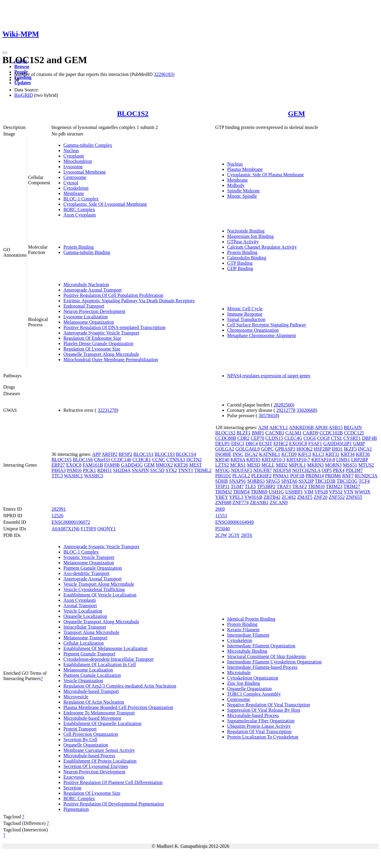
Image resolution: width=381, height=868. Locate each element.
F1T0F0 (88, 529)
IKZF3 (350, 449)
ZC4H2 (289, 497)
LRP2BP (360, 460)
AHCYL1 (278, 427)
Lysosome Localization (86, 317)
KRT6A (238, 460)
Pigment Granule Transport (89, 654)
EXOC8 (74, 465)
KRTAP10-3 (274, 460)
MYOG (222, 470)
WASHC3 (94, 476)
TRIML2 (203, 470)
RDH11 (105, 470)
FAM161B (93, 465)
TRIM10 (316, 486)
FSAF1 (315, 444)
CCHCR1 (142, 460)
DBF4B (369, 438)
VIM (309, 492)
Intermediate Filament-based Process (262, 667)
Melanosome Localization (88, 670)
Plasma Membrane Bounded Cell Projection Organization (118, 707)
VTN (348, 492)
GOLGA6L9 (248, 449)
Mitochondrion (78, 161)
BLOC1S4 (186, 454)
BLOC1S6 (83, 460)
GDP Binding (240, 268)
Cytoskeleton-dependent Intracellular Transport (108, 659)
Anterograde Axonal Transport (93, 290)
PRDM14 (315, 476)
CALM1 (293, 433)
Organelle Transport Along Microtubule (101, 354)
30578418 (268, 416)
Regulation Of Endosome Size (92, 338)
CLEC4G (293, 438)
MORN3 (333, 465)
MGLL (268, 465)
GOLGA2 (225, 449)
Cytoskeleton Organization (253, 678)
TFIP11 (222, 486)
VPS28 (321, 492)
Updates (23, 83)
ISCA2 (251, 454)
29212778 (286, 410)
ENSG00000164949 (235, 522)
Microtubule (239, 673)
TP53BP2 (266, 486)
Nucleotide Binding (246, 231)
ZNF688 (223, 502)
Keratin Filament (243, 630)
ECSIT (266, 444)
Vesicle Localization (83, 611)
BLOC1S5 (62, 460)
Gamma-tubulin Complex (88, 145)
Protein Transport (80, 729)
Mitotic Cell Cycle (245, 309)
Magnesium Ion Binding (250, 236)
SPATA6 (289, 481)
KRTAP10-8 (323, 460)
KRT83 (253, 460)
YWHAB (253, 497)
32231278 (107, 410)
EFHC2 (281, 444)
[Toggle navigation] (5, 53)
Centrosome (75, 177)
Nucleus (71, 151)
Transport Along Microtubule (91, 632)
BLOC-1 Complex (81, 199)
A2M (263, 427)
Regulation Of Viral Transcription (259, 731)
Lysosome (73, 167)
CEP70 (257, 438)
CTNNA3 (176, 460)
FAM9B (112, 465)
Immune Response (245, 314)
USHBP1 (294, 492)
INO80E (223, 454)
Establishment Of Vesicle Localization (100, 595)
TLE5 (250, 486)
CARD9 (310, 433)
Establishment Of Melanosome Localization (105, 648)
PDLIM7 (355, 470)
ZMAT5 (305, 497)
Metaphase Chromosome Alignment (261, 335)
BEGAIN (353, 427)
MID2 (282, 465)
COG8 (323, 438)
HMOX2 (164, 465)
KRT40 (222, 460)
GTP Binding (240, 263)
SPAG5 (273, 481)
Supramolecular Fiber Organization (261, 721)
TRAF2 (300, 486)
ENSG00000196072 (71, 522)
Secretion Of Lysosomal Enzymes (96, 766)
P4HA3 (59, 470)
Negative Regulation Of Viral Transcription (268, 705)
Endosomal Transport (84, 306)
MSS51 (350, 465)
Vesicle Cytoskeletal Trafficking (94, 589)
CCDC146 (121, 460)
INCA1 (365, 449)
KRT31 (332, 454)
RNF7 (348, 476)
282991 (59, 509)
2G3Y (234, 535)
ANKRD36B (302, 427)
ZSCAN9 (279, 502)
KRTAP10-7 (298, 460)
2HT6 (246, 535)
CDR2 (243, 438)
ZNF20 (321, 497)
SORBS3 (256, 481)
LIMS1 (343, 460)
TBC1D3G (347, 481)
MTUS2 (366, 465)
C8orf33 (102, 460)
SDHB (222, 481)
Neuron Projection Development (94, 311)
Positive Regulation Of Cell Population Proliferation (113, 295)
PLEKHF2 (261, 476)
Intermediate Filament (248, 635)
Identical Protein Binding (251, 619)
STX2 (171, 470)
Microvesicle (76, 697)
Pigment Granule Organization (93, 568)
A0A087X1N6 (65, 529)
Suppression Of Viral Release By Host (264, 710)
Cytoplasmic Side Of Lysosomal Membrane (105, 204)
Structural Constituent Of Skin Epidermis (267, 656)
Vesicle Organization (83, 681)
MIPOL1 (297, 465)
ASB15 (336, 427)
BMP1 (258, 433)
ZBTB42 (272, 497)
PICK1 (89, 470)
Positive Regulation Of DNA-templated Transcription (114, 327)
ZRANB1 (259, 502)
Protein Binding (79, 247)
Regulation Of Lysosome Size (92, 349)
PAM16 (74, 470)
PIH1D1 (223, 476)
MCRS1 (238, 465)
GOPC (267, 449)
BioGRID (24, 95)
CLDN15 (274, 438)
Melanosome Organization (89, 322)
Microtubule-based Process (89, 756)
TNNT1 (186, 470)
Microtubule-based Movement (92, 718)
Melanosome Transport (85, 638)
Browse (22, 67)
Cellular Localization (84, 643)
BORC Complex (79, 209)
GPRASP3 (285, 449)
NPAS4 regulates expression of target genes (269, 376)
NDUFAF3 (242, 470)
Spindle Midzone (243, 191)
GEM (296, 113)
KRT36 (363, 454)
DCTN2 (194, 460)
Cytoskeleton (76, 188)
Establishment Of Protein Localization (100, 761)
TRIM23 (334, 486)
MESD (254, 465)
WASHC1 (74, 476)
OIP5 (327, 470)
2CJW (221, 535)
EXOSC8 (298, 444)
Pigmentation (76, 809)
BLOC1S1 (143, 454)
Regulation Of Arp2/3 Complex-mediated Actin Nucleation (120, 686)
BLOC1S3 (165, 454)
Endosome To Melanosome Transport (99, 713)
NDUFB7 (263, 470)
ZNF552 (337, 497)
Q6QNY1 (107, 529)
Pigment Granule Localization (92, 675)
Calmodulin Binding (247, 258)
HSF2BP (322, 449)
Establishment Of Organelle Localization (102, 723)
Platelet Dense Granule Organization (98, 343)
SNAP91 (238, 481)
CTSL (337, 438)
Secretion (72, 788)
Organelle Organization (86, 745)
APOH (321, 427)
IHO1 (337, 449)
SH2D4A (122, 470)
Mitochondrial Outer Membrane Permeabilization (111, 360)
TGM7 (237, 486)
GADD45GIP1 (338, 444)
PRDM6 (333, 476)
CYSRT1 (352, 438)
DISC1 (238, 444)
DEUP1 (223, 444)
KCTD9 (289, 454)
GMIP (359, 444)
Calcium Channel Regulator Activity (262, 247)
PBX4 (339, 470)
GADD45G (132, 465)
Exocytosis (74, 777)
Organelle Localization (85, 616)
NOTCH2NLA (306, 470)
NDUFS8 (282, 470)
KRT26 (181, 465)
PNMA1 (281, 476)
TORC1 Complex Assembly (254, 694)
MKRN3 (316, 465)
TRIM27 (352, 486)
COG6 (310, 438)
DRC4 (252, 444)
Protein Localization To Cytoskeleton (263, 737)
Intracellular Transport (85, 627)
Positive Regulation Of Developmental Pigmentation (114, 804)
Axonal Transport (80, 606)
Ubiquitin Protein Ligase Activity (259, 726)
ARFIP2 (109, 454)
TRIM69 (259, 492)
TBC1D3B (325, 481)
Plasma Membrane (245, 169)
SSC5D (157, 470)
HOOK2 (305, 449)
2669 (220, 509)
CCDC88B (226, 438)
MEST (195, 465)
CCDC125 (354, 433)
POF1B (297, 476)
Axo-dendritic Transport (86, 573)
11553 (221, 516)
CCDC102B (331, 433)
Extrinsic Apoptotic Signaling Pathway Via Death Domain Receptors (129, 301)
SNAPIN (140, 470)
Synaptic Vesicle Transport (89, 557)
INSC (238, 454)
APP (96, 454)
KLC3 (318, 454)
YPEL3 (236, 497)
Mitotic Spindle (242, 196)
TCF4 (364, 481)
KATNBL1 (270, 454)
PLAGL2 (241, 476)
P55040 (222, 529)
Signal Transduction (246, 319)
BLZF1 (244, 433)
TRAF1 (284, 486)
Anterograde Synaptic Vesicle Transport (101, 333)
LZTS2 (222, 465)
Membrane (74, 193)
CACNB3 (275, 433)
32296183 (163, 74)
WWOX (362, 492)
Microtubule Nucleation (86, 285)
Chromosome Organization (253, 330)
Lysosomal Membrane (85, 172)
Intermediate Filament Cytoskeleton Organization (274, 662)
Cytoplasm (74, 156)
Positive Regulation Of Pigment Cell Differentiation (113, 782)
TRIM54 (241, 492)
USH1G (277, 492)
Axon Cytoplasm (80, 215)
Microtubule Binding (247, 651)
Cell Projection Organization (91, 734)
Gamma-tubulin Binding (87, 252)
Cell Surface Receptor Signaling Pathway (267, 325)
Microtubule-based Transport (91, 691)
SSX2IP (306, 481)
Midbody (236, 185)
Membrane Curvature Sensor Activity (99, 750)
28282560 (283, 405)
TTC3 (57, 476)
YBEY (222, 497)
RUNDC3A (366, 476)
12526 (57, 516)
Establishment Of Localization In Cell (100, 664)
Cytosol (71, 183)
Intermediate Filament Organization (261, 646)
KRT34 (348, 454)
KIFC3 (305, 454)
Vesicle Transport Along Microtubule (99, 584)
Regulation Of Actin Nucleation (94, 702)
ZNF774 (241, 502)
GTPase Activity (243, 242)
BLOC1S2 (133, 113)
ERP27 (58, 465)
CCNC (159, 460)
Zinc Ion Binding (243, 683)
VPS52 (336, 492)
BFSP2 (125, 454)
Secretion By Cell (80, 740)
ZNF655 (354, 497)
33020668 (306, 410)
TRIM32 (224, 492)
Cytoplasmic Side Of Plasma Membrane (266, 175)
